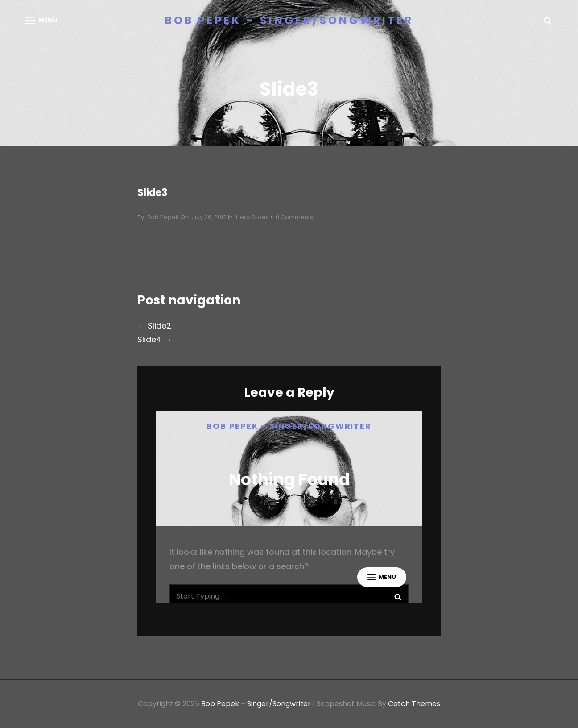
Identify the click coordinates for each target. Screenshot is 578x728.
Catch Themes (414, 704)
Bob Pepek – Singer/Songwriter (289, 20)
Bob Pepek (163, 217)
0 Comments (294, 217)
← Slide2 (154, 326)
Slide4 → (155, 339)
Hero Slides (252, 217)
